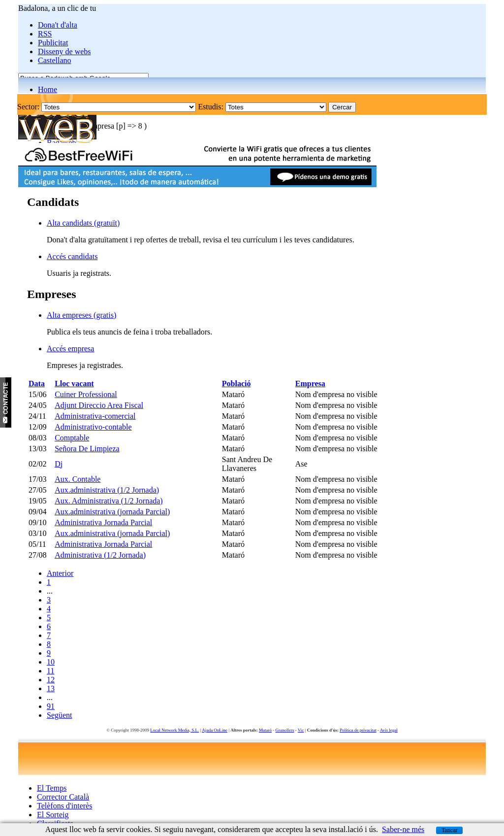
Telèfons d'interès (64, 806)
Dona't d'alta (58, 25)
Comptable (72, 438)
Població (236, 384)
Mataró (265, 730)
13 (51, 688)
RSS (45, 34)
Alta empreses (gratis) (81, 315)
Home (47, 89)
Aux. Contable (78, 479)
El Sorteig (53, 815)
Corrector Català (63, 797)
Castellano (55, 60)
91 (51, 706)
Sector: (28, 107)
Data (37, 384)
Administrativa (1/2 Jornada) (100, 555)
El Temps (52, 788)
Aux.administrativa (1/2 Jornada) (107, 490)
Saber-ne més (403, 829)
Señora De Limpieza (87, 449)
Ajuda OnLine (215, 730)
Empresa (310, 384)
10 (51, 662)
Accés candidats (72, 256)
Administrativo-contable (93, 427)
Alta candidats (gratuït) (83, 223)
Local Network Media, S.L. (174, 730)
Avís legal (389, 730)
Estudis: (211, 107)
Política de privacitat (358, 730)
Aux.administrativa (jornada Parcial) (112, 512)
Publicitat (53, 43)
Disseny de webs (64, 51)
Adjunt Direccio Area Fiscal (99, 405)
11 (50, 671)
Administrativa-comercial (95, 416)
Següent (60, 715)
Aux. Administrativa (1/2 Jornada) (109, 501)
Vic (301, 730)
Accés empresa (70, 349)
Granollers (285, 730)
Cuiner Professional (86, 394)
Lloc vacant (74, 384)
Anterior (60, 573)
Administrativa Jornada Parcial (103, 522)
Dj (59, 464)
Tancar (449, 830)
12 (51, 680)
